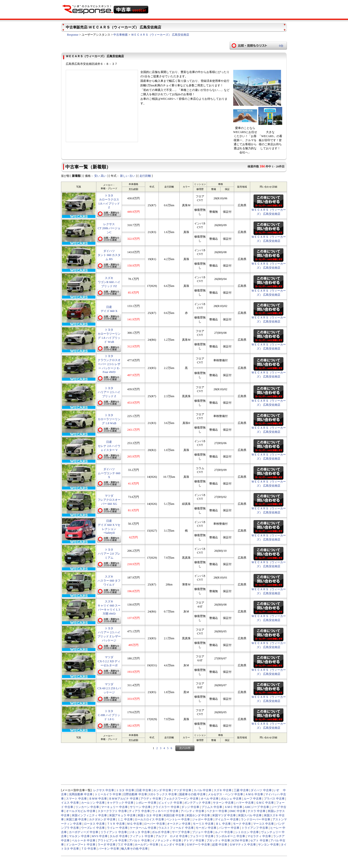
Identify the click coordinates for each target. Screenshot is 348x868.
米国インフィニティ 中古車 (89, 815)
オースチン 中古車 (179, 824)
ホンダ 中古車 (162, 790)
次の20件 (185, 748)
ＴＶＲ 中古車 (116, 824)
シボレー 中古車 (146, 803)
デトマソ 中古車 (194, 840)
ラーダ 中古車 (107, 845)
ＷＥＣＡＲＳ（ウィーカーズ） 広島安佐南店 (160, 35)
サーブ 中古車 (181, 832)
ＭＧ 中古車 (135, 824)
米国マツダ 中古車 (224, 815)
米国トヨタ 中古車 (149, 815)
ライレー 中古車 (117, 828)
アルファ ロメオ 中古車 (172, 836)
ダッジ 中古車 (190, 807)
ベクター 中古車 (217, 811)
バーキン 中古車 (109, 849)
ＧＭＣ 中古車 (265, 803)
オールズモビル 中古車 (81, 811)
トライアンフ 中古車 (255, 828)
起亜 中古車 (220, 845)
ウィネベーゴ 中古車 (165, 811)
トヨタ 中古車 (125, 790)
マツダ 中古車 (182, 790)
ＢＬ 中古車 (223, 824)
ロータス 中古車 (94, 824)
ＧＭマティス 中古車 (243, 845)
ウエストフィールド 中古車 (176, 828)
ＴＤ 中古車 (89, 849)
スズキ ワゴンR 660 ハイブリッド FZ (109, 282)
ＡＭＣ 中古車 (233, 807)
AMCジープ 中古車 (257, 807)
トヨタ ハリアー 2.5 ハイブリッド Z (109, 392)
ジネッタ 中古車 (139, 832)
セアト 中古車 (259, 840)
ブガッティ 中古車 (218, 840)
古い (132, 176)
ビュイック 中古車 (170, 803)
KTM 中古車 (240, 840)
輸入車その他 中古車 (135, 849)
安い (97, 176)
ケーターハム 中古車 (143, 828)
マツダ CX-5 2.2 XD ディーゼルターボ (109, 661)
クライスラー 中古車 (166, 807)
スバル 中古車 (202, 790)
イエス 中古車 (70, 803)
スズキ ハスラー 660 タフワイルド (109, 581)
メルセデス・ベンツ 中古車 (225, 794)
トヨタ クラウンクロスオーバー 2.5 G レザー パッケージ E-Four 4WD (109, 364)
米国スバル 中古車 (250, 815)
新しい (124, 176)
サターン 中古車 (223, 803)
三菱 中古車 (241, 790)
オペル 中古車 (210, 799)
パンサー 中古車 (229, 828)
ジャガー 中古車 (202, 819)
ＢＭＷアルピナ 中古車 (124, 799)
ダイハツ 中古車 (261, 790)
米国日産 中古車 (174, 815)
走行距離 (145, 176)
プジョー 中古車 (202, 832)
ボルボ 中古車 (161, 832)
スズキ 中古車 (223, 790)
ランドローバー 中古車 (256, 819)
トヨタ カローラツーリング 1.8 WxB (109, 419)
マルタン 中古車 (79, 836)
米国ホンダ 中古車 (198, 815)
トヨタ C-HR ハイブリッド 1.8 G (109, 715)
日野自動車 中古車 (135, 794)
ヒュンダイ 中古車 (172, 845)
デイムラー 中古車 (227, 819)
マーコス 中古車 (263, 824)
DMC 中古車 (238, 811)
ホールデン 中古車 (146, 845)
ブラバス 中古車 (274, 799)
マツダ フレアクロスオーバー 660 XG (109, 500)
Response (73, 35)
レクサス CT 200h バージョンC (109, 228)
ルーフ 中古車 (253, 799)
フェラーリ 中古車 (202, 836)
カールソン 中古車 (93, 803)
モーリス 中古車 (203, 824)
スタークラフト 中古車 (112, 811)
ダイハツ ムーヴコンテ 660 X (109, 473)
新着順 (76, 176)
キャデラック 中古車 (120, 803)
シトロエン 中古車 (247, 832)
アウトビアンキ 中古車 (112, 840)
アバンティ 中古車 (192, 811)
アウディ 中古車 (151, 799)
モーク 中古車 (242, 824)
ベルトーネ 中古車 (84, 840)
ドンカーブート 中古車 (81, 845)
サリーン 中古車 (140, 807)
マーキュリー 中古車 (114, 807)
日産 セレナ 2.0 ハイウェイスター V (109, 446)
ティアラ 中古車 (139, 811)
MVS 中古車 (100, 836)
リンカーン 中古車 (87, 807)
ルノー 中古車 (224, 832)
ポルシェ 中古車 (231, 799)
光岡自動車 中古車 (81, 794)
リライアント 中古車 (114, 832)
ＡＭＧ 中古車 (254, 794)
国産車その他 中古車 (192, 794)
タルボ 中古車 (119, 836)
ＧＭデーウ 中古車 (198, 845)
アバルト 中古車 (139, 840)
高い (104, 176)
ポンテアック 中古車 (197, 803)
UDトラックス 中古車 (163, 794)
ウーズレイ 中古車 (93, 828)
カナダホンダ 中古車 (102, 819)
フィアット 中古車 (141, 836)
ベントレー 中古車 (178, 819)
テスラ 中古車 (257, 811)
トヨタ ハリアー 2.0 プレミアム (109, 554)
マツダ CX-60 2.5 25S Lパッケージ (109, 688)
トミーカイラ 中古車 (108, 794)
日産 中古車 (144, 790)
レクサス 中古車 (104, 790)
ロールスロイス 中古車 (149, 819)
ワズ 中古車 (125, 845)
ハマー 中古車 (245, 803)
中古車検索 (121, 35)
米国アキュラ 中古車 (122, 815)
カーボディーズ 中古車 (84, 832)
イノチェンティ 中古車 (167, 840)
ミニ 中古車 (125, 819)
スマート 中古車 (76, 799)
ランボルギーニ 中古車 (230, 836)
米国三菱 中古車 (76, 819)
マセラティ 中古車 (259, 836)
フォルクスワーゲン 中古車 (181, 799)
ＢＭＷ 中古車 (98, 799)
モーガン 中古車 (206, 828)
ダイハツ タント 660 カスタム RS (109, 255)
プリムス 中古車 (212, 807)
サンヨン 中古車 (268, 845)
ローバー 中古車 (154, 824)
